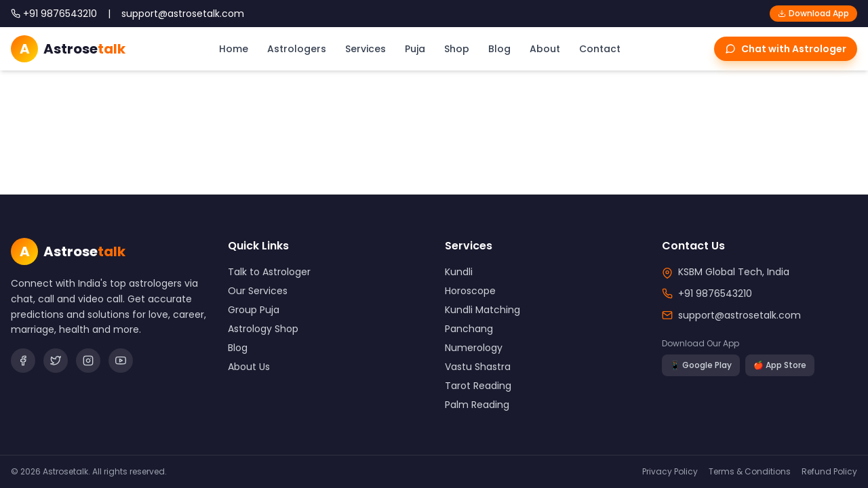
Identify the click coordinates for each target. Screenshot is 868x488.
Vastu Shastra (478, 367)
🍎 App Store (780, 365)
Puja (415, 49)
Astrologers (297, 49)
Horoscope (470, 291)
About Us (249, 367)
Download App (813, 13)
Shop (457, 49)
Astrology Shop (263, 329)
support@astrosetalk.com (739, 315)
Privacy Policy (670, 472)
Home (234, 49)
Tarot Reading (478, 386)
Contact (600, 49)
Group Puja (254, 310)
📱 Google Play (701, 365)
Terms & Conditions (750, 472)
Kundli (459, 272)
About (545, 49)
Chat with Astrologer (786, 49)
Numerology (474, 348)
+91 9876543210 (715, 293)
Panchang (469, 329)
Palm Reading (477, 405)
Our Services (258, 291)
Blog (499, 49)
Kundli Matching (482, 310)
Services (366, 49)
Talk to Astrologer (269, 272)
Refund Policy (829, 472)
